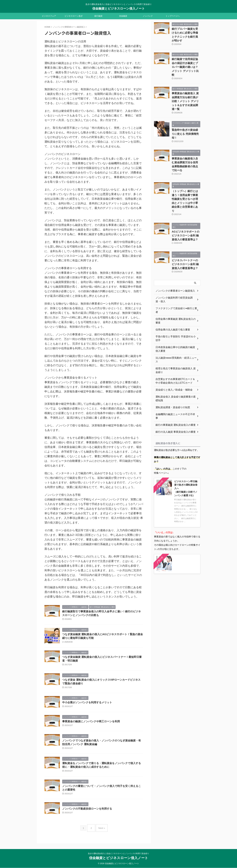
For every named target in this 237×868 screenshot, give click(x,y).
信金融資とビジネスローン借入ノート (118, 8)
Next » (101, 832)
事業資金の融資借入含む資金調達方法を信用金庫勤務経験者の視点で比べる (186, 140)
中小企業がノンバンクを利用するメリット (86, 705)
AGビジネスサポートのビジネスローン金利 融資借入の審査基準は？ (185, 198)
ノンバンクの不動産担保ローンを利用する (86, 814)
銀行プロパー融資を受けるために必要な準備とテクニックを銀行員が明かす (186, 32)
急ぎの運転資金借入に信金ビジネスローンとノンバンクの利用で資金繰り (118, 854)
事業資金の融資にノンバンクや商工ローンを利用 (89, 724)
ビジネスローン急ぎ (74, 16)
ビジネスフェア (49, 16)
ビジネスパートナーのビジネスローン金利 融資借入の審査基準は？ (186, 225)
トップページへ (173, 16)
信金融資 (123, 16)
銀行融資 (98, 16)
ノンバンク (148, 16)
